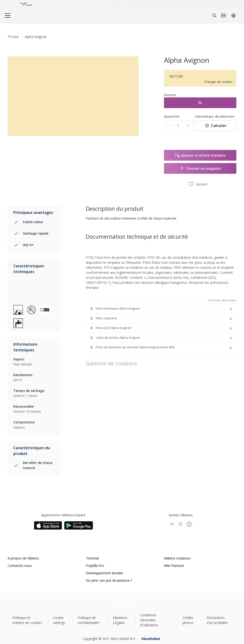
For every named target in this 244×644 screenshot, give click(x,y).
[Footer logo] (122, 603)
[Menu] (8, 16)
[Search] (214, 16)
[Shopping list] (224, 16)
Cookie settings (59, 620)
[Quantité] (178, 126)
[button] (234, 16)
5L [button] (200, 103)
